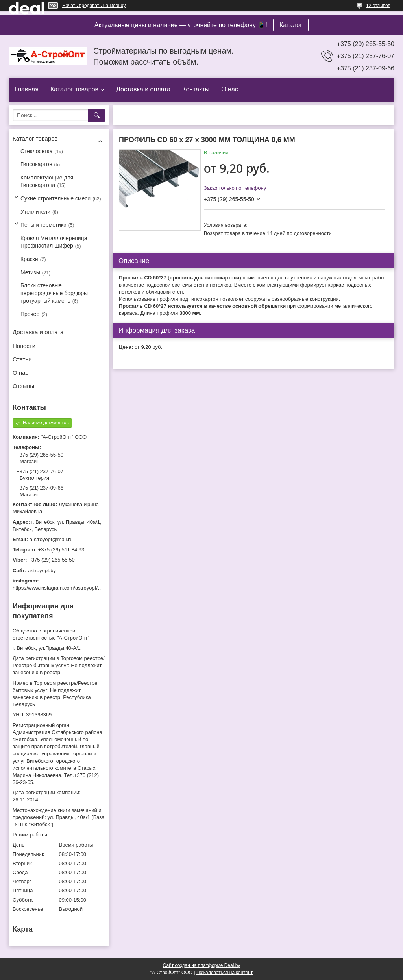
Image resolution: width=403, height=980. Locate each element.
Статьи (22, 359)
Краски (29, 259)
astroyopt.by (42, 570)
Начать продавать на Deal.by (94, 6)
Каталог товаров (74, 89)
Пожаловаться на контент (225, 973)
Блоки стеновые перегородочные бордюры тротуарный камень (54, 293)
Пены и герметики (43, 225)
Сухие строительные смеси (55, 198)
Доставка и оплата (143, 89)
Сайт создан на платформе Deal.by (202, 965)
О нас (230, 89)
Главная (27, 89)
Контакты (196, 89)
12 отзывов (378, 6)
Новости (24, 346)
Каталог (291, 25)
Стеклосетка (37, 151)
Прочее (30, 314)
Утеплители (35, 212)
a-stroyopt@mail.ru (51, 539)
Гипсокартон (36, 164)
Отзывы (23, 386)
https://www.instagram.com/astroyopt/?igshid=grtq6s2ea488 (80, 588)
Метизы (30, 272)
